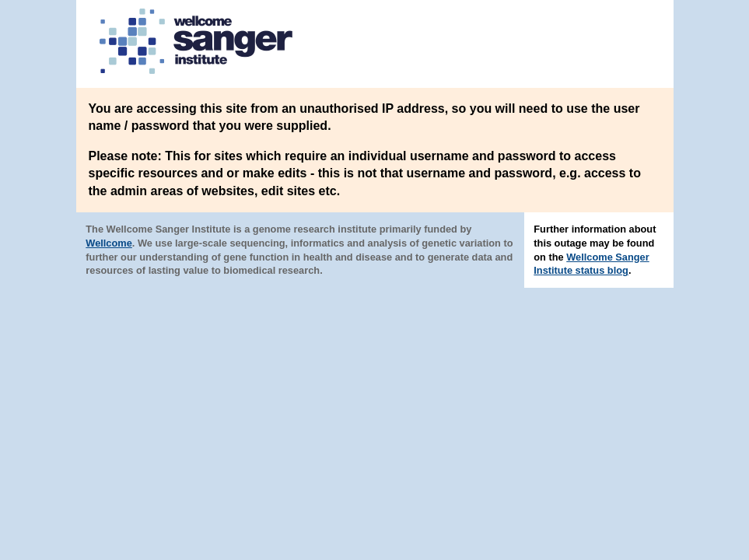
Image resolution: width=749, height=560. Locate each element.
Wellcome (109, 243)
